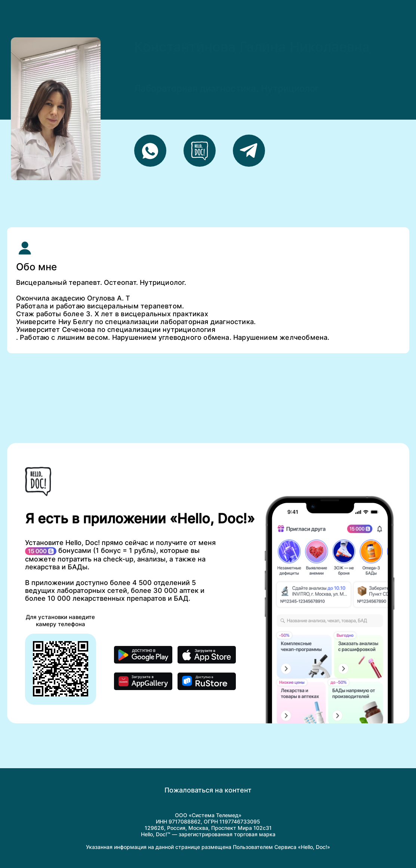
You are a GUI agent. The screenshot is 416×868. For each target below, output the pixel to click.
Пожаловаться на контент (208, 790)
